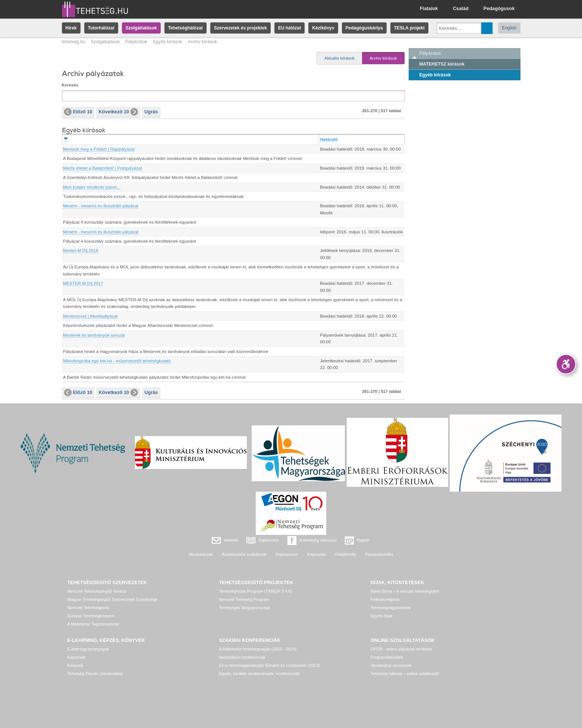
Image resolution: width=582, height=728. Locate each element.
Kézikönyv (323, 28)
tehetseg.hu (74, 42)
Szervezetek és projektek (240, 28)
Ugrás (151, 112)
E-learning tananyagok (88, 649)
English (509, 28)
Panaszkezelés (379, 554)
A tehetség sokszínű (318, 540)
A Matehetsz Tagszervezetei (93, 624)
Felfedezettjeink (385, 599)
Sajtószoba (269, 540)
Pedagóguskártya (364, 28)
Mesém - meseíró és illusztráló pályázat (101, 206)
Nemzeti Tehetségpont (88, 608)
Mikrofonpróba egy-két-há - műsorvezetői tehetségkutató (117, 361)
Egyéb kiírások (168, 42)
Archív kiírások (383, 58)
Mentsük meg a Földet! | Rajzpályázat (99, 149)
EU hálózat (290, 28)
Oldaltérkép (345, 554)
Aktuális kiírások (339, 58)
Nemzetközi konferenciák (242, 657)
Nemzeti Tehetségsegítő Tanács (97, 591)
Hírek (71, 28)
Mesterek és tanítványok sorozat (94, 335)
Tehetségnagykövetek (391, 608)
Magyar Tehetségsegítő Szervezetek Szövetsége (113, 599)
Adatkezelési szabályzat (244, 554)
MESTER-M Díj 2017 (83, 283)
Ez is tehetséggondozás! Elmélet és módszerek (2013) (269, 665)
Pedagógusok (499, 8)
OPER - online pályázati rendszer (401, 649)
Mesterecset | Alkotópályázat (90, 316)
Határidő (329, 139)
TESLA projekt (409, 28)
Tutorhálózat (101, 28)
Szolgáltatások (141, 28)
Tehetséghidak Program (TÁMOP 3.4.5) (255, 591)
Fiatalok (429, 8)
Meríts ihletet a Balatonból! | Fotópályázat (103, 168)
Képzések (77, 657)
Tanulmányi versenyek (391, 665)
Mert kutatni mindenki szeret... (92, 187)
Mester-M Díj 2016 (81, 250)
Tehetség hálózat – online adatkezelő (405, 674)
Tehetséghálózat (185, 28)
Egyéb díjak (381, 616)
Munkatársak (201, 554)
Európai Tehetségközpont (91, 616)
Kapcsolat (316, 554)
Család (461, 8)
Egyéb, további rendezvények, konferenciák (259, 674)
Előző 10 (78, 112)
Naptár (363, 540)
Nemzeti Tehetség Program (244, 599)
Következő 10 (118, 112)
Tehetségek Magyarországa (244, 608)
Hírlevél (231, 540)
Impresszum (287, 554)
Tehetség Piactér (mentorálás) (95, 674)
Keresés (70, 85)
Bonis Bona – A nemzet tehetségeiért (405, 591)
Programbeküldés (387, 657)
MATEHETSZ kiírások (442, 64)
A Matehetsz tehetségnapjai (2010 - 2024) (258, 649)
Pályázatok (136, 42)
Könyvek (75, 665)
